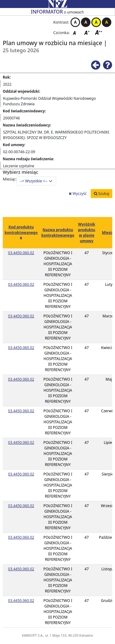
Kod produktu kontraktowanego (21, 230)
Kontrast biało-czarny (75, 22)
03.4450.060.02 (21, 253)
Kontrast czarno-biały (86, 22)
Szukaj (102, 194)
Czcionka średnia (87, 32)
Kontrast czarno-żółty (107, 22)
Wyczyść (78, 194)
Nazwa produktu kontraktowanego (58, 233)
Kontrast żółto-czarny (96, 22)
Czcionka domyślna (76, 32)
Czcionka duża (99, 32)
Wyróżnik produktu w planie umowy (86, 233)
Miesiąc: (10, 179)
